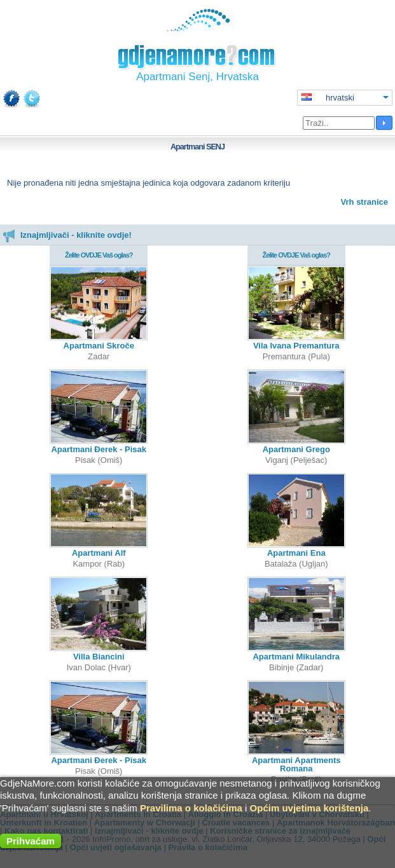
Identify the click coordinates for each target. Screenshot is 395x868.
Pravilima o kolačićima (191, 808)
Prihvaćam (31, 841)
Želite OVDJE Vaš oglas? (99, 255)
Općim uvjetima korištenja (309, 808)
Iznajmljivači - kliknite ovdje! (67, 235)
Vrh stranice (364, 202)
